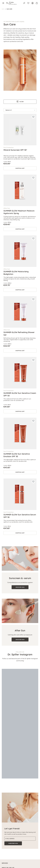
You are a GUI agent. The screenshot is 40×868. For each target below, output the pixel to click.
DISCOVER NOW (20, 587)
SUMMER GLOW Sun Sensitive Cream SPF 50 (20, 394)
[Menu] (4, 3)
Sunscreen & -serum (20, 578)
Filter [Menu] (20, 101)
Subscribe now (13, 843)
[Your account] (33, 3)
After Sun (20, 630)
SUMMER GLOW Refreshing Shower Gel (19, 333)
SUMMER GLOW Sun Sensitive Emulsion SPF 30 (17, 455)
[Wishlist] (28, 3)
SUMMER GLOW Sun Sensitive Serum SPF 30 (20, 516)
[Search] (24, 3)
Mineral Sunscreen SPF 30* (15, 150)
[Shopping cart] (36, 3)
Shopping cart (20, 168)
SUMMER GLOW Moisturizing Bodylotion (16, 273)
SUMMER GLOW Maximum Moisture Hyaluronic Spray (19, 212)
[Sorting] (20, 110)
